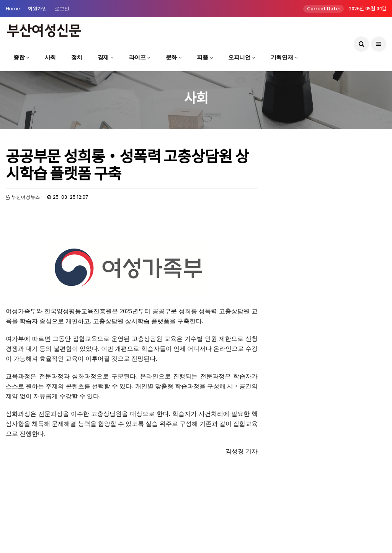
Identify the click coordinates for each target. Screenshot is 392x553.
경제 (103, 57)
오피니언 (239, 57)
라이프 (137, 57)
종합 (19, 57)
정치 (77, 57)
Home (13, 9)
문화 (171, 57)
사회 (50, 57)
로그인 (62, 9)
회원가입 (37, 9)
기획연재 (282, 57)
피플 (202, 57)
